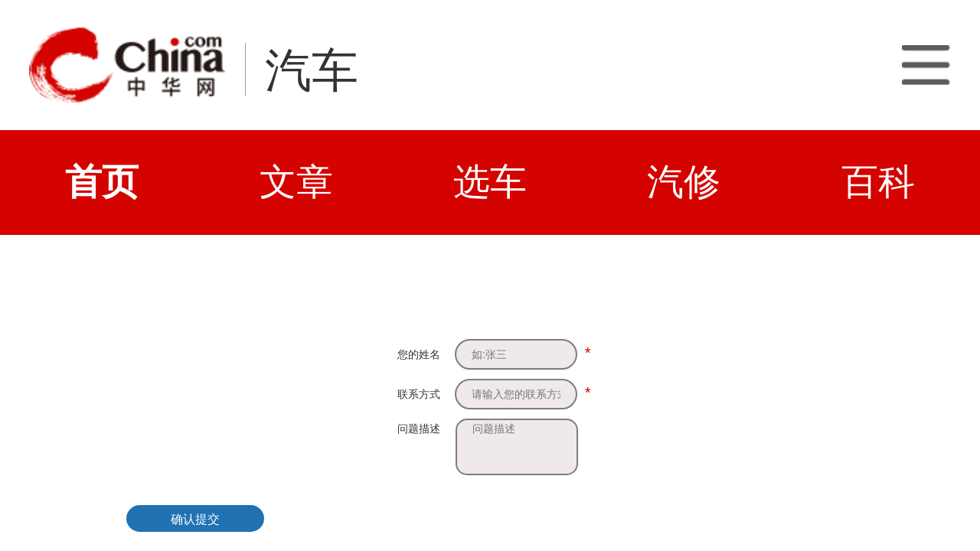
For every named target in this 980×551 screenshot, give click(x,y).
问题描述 (419, 429)
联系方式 (419, 394)
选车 (490, 182)
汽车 (312, 70)
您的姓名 (419, 354)
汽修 (684, 182)
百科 (878, 182)
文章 (296, 182)
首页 (102, 182)
